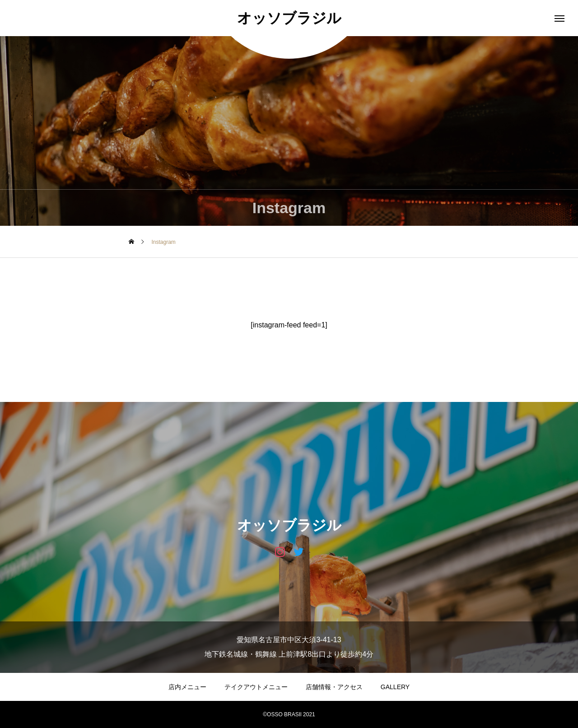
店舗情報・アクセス (334, 687)
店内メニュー (187, 687)
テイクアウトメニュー (256, 687)
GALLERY (395, 687)
